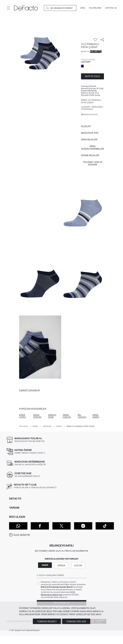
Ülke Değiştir (22, 535)
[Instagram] (83, 526)
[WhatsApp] (18, 526)
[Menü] (8, 8)
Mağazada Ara (90, 133)
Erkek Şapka (22, 416)
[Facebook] (40, 526)
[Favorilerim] (95, 8)
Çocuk (78, 565)
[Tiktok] (105, 526)
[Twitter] (62, 526)
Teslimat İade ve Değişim (92, 163)
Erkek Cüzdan (67, 416)
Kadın (45, 565)
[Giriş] (83, 8)
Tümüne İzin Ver (76, 621)
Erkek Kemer (96, 416)
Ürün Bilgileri (89, 140)
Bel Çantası (82, 416)
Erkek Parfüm (37, 416)
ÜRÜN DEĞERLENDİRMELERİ (92, 148)
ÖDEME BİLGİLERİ (90, 155)
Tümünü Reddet (47, 621)
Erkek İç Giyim (52, 416)
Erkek (62, 565)
